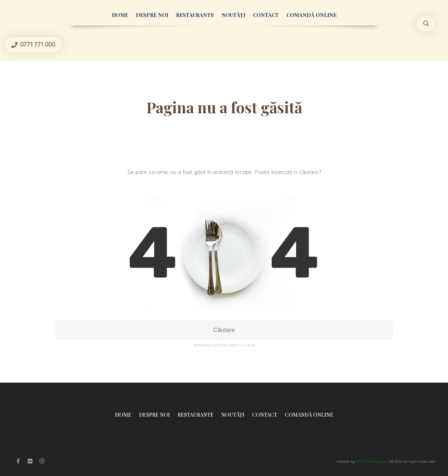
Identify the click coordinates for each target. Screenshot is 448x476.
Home (120, 15)
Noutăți (233, 15)
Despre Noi (152, 15)
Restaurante (195, 15)
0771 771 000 (37, 44)
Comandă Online (312, 15)
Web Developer (372, 461)
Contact (266, 15)
